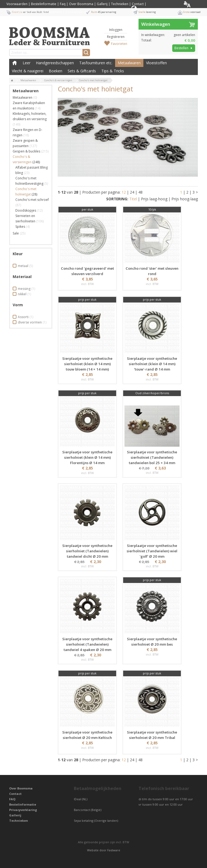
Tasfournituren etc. (96, 63)
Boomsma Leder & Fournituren (15, 63)
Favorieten (119, 44)
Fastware (114, 850)
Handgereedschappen (55, 63)
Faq (63, 4)
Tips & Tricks (113, 71)
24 (132, 192)
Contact (138, 4)
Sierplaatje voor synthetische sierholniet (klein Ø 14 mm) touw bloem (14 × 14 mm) (87, 364)
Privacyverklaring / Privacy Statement (34, 12)
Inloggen (116, 30)
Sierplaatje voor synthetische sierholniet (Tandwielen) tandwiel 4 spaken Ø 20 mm (87, 644)
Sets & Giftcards (82, 71)
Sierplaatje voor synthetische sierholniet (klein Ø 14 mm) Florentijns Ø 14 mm (87, 457)
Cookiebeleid (76, 12)
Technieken (120, 4)
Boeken (56, 71)
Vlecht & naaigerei (28, 71)
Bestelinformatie (44, 4)
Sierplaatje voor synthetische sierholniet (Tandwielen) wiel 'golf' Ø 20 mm (152, 551)
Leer (27, 63)
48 (140, 192)
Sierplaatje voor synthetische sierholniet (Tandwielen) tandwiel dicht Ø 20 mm (87, 551)
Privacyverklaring (23, 810)
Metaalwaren (129, 63)
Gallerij (102, 4)
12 (124, 192)
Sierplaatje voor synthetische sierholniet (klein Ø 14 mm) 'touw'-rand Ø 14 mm (152, 364)
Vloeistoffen (156, 63)
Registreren (116, 37)
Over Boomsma (81, 4)
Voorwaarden (17, 4)
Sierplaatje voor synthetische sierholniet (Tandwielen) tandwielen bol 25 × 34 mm (152, 457)
